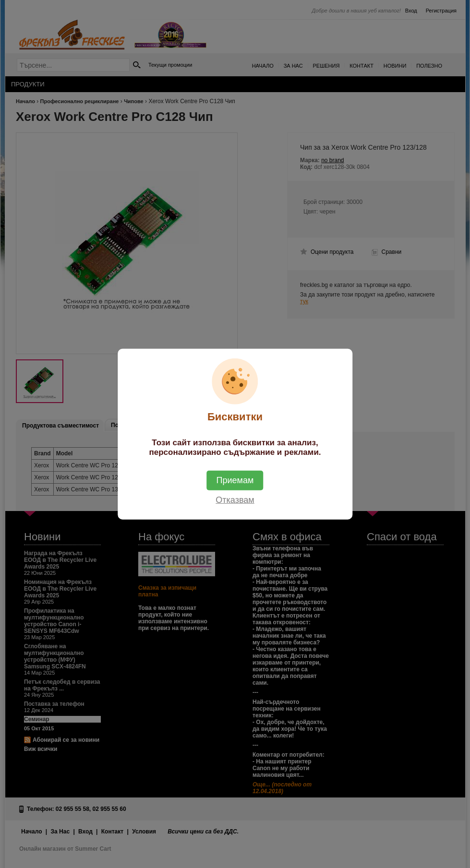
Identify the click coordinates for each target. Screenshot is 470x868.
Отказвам (235, 500)
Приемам (235, 480)
